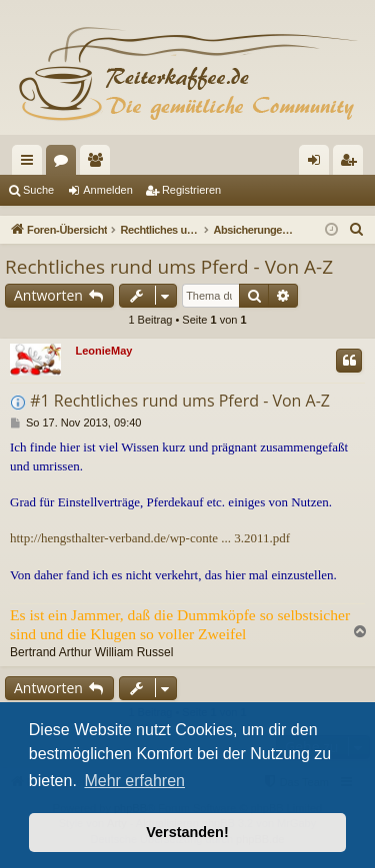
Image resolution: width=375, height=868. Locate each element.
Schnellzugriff (31, 164)
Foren (65, 164)
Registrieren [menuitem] (352, 164)
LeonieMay (104, 351)
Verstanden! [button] (187, 832)
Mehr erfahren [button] (134, 781)
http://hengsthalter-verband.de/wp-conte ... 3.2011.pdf (150, 538)
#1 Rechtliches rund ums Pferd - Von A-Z (180, 401)
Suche (38, 190)
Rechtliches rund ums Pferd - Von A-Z (169, 267)
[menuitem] (357, 230)
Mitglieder (99, 164)
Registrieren (191, 190)
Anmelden (108, 190)
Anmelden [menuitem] (318, 164)
